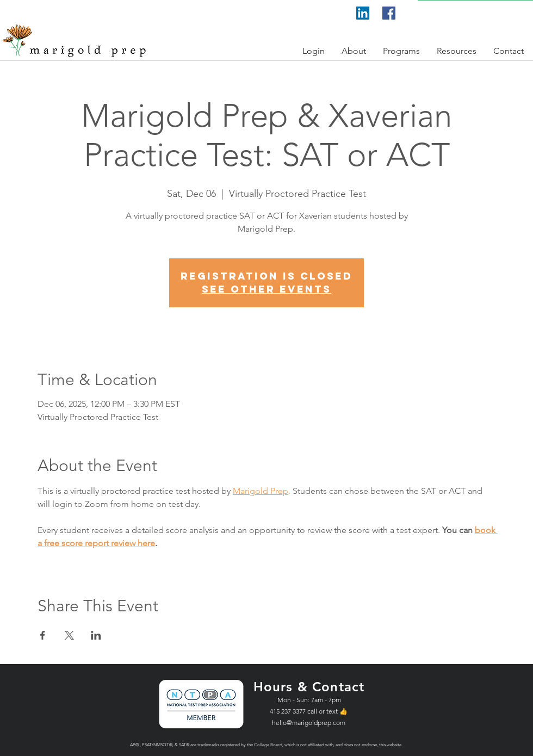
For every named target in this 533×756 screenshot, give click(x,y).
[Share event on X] (69, 635)
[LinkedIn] (363, 13)
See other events (266, 289)
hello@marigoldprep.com (309, 723)
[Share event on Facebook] (43, 635)
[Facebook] (389, 13)
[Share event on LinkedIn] (96, 635)
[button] (314, 51)
